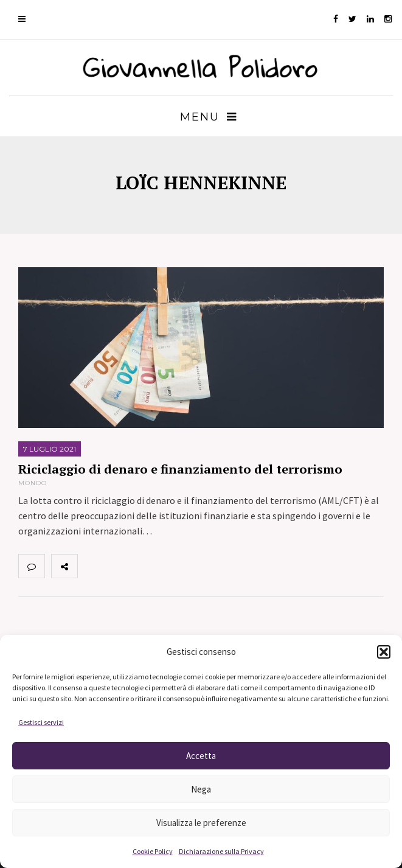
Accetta (201, 756)
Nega (201, 789)
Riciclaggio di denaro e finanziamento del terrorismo (180, 469)
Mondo (33, 483)
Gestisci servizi (41, 722)
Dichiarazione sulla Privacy (221, 851)
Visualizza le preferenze (201, 823)
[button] (384, 652)
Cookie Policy (153, 851)
